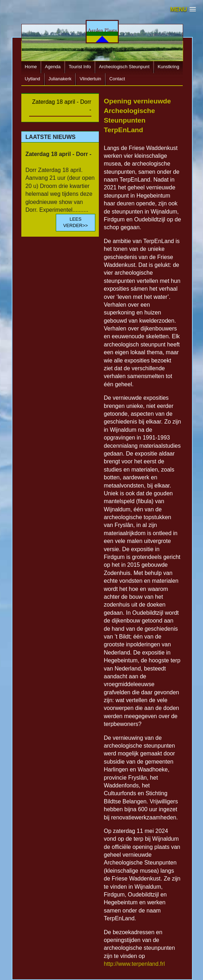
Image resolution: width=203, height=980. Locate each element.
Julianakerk (60, 79)
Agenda (53, 67)
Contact (117, 79)
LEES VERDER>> (76, 222)
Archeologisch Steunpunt (124, 67)
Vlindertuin (90, 79)
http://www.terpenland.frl (134, 964)
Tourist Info (80, 67)
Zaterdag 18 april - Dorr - (62, 106)
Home (31, 67)
